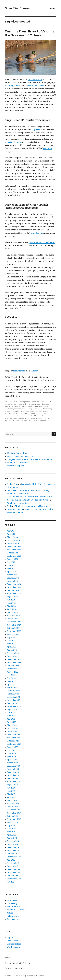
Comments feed (14, 944)
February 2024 (13, 615)
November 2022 (14, 662)
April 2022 (12, 684)
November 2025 (14, 550)
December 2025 (14, 547)
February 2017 (13, 863)
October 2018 (13, 816)
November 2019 (14, 775)
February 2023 (13, 653)
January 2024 (13, 619)
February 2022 (13, 691)
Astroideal (12, 490)
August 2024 (13, 597)
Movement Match (15, 509)
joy (32, 409)
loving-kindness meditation (42, 242)
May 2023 (11, 644)
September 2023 (14, 631)
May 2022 (11, 681)
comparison (9, 404)
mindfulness (31, 413)
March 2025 (12, 575)
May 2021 (11, 719)
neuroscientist (41, 413)
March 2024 (12, 612)
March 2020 (12, 763)
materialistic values (27, 411)
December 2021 (14, 697)
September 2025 (14, 556)
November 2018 (14, 813)
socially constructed (17, 418)
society (28, 418)
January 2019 (13, 807)
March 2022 (12, 688)
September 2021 (14, 706)
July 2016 (11, 882)
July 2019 (11, 788)
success (34, 418)
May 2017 (11, 860)
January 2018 (13, 844)
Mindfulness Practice (17, 910)
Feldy (9, 506)
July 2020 (11, 750)
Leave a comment (40, 420)
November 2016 (14, 872)
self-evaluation (46, 416)
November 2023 (14, 625)
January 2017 (13, 866)
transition (8, 420)
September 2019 (14, 782)
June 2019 (11, 791)
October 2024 (13, 590)
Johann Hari (26, 409)
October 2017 (13, 854)
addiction (35, 402)
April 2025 (12, 572)
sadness (26, 416)
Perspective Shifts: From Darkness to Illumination (30, 459)
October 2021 (13, 703)
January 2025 (13, 581)
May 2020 (11, 756)
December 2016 (14, 869)
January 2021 (13, 731)
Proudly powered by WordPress (32, 976)
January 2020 (13, 769)
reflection (19, 416)
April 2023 (12, 647)
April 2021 (11, 722)
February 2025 (13, 578)
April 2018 (12, 835)
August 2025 (12, 559)
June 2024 (11, 603)
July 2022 (11, 675)
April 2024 (12, 609)
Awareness (12, 900)
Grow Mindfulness (17, 8)
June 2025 (11, 565)
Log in (10, 938)
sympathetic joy (43, 418)
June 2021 (11, 716)
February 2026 (13, 540)
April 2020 (12, 760)
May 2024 (11, 606)
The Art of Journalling (17, 453)
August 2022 (12, 672)
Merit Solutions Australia (16, 969)
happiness (18, 409)
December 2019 (14, 772)
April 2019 (11, 797)
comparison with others (23, 404)
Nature (10, 913)
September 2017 (14, 857)
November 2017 (14, 851)
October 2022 (13, 666)
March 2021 (12, 725)
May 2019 (11, 794)
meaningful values (35, 86)
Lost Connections (40, 409)
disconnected (16, 406)
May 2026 (11, 531)
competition (36, 404)
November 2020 (14, 738)
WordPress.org (14, 947)
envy (31, 406)
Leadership (12, 903)
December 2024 (14, 584)
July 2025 (11, 562)
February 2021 (13, 728)
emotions (25, 406)
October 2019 (13, 778)
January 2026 (13, 543)
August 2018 (12, 822)
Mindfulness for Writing (18, 463)
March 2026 (12, 537)
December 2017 (14, 847)
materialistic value (13, 142)
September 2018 (14, 819)
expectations (37, 233)
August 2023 (12, 634)
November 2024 (14, 587)
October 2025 (13, 553)
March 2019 (12, 800)
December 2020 (14, 735)
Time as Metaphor (15, 466)
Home (7, 958)
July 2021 (11, 713)
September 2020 (14, 744)
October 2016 (13, 876)
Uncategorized (24, 402)
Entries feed (12, 941)
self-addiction (35, 416)
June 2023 (11, 641)
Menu (53, 8)
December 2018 (14, 810)
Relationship (13, 916)
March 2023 (12, 650)
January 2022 (13, 694)
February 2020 (13, 766)
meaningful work (13, 86)
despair (7, 406)
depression (37, 129)
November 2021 (14, 700)
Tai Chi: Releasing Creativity (20, 456)
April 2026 (12, 534)
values (14, 420)
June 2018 (11, 829)
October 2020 (13, 741)
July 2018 (11, 825)
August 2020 (13, 747)
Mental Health (13, 907)
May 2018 (11, 832)
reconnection (10, 416)
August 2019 (12, 785)
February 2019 (13, 803)
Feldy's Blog (12, 484)
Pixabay (34, 371)
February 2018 (13, 841)
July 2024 (11, 600)
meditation (22, 413)
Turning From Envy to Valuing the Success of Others (29, 33)
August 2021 (12, 709)
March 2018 (12, 838)
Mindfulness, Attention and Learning (32, 506)
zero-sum (47, 148)
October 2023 (13, 628)
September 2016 (14, 879)
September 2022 (14, 669)
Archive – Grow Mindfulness (17, 963)
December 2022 (14, 659)
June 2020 (11, 753)
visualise (20, 420)
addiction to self (45, 402)
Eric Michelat (19, 371)
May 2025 (11, 568)
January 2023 (13, 656)
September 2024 (14, 594)
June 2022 (11, 678)
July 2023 (11, 637)
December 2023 (14, 622)
